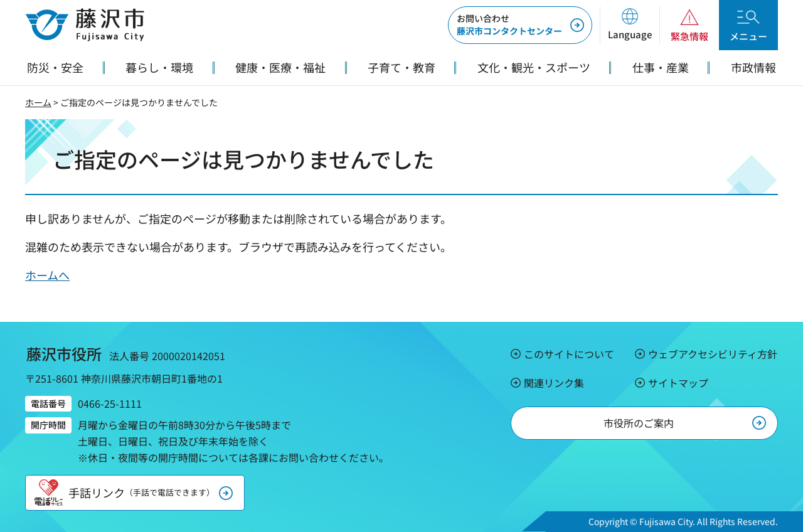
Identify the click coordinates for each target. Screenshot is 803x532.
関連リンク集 (554, 383)
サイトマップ (678, 383)
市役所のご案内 (639, 423)
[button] (630, 25)
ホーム (38, 102)
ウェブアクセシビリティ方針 (713, 354)
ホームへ (47, 275)
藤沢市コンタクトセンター (509, 24)
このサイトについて (569, 354)
